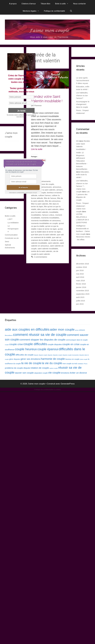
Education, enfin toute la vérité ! (83, 175)
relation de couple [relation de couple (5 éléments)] (40, 368)
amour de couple (47, 184)
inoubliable (54, 212)
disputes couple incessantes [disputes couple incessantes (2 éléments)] (71, 355)
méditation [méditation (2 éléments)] (80, 364)
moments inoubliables (50, 218)
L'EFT (10, 219)
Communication (11, 235)
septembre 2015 (83, 294)
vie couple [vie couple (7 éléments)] (54, 373)
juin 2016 (80, 270)
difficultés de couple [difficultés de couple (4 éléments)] (24, 355)
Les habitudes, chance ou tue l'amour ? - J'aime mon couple (82, 186)
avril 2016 (80, 277)
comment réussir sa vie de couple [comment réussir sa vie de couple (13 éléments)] (40, 335)
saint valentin (53, 243)
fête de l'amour (50, 198)
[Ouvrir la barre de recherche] (71, 11)
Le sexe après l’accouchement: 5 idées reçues (83, 81)
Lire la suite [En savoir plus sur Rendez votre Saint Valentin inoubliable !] (37, 149)
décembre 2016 (83, 264)
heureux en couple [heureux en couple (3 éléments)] (72, 359)
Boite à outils (63, 4)
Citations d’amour (29, 4)
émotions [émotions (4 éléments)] (65, 373)
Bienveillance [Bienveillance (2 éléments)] (9, 335)
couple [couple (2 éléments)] (7, 345)
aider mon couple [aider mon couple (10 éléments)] (62, 330)
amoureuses (47, 187)
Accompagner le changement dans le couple (83, 104)
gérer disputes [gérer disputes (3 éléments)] (15, 359)
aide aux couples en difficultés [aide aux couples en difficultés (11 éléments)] (27, 329)
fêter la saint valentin (40, 204)
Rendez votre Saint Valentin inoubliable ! (47, 99)
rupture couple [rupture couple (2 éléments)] (54, 368)
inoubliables (36, 215)
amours (60, 190)
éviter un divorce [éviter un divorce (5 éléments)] (78, 373)
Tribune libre (45, 4)
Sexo (7, 241)
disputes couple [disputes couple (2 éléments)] (58, 355)
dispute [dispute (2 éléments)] (36, 355)
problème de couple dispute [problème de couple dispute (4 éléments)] (17, 368)
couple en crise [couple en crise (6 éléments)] (71, 344)
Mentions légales (32, 11)
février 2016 (81, 284)
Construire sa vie (12, 238)
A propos (13, 4)
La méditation (13, 223)
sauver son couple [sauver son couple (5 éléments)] (24, 373)
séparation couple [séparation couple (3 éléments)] (41, 373)
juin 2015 (80, 304)
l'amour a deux (48, 215)
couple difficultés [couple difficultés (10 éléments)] (35, 344)
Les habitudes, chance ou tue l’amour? (82, 95)
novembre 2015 (83, 291)
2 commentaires (40, 257)
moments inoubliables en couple (45, 223)
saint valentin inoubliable (48, 249)
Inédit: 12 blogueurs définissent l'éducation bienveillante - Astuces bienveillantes (82, 161)
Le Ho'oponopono (13, 229)
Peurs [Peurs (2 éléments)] (86, 364)
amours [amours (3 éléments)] (82, 330)
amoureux (57, 187)
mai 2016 (80, 274)
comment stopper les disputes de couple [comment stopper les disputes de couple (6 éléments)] (42, 340)
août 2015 (80, 297)
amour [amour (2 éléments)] (77, 330)
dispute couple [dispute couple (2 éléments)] (43, 355)
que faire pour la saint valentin (44, 235)
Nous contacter (80, 4)
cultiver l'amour (44, 195)
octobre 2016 (82, 267)
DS (77, 141)
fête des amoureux (53, 201)
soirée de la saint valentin (42, 251)
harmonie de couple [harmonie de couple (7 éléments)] (53, 359)
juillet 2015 (81, 301)
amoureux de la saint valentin (43, 190)
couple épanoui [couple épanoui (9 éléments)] (48, 349)
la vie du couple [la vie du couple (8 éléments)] (52, 363)
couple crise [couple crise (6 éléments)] (16, 344)
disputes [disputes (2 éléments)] (50, 355)
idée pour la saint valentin (48, 209)
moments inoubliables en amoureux (46, 221)
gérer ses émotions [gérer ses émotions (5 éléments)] (30, 359)
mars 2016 (81, 281)
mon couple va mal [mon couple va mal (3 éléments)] (70, 364)
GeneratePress (68, 384)
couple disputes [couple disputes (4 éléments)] (55, 344)
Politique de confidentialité (54, 11)
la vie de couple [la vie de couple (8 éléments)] (31, 363)
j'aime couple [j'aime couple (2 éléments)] (84, 359)
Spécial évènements (42, 181)
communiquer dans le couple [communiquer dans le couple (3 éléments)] (77, 340)
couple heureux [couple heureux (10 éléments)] (26, 349)
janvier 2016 (81, 287)
